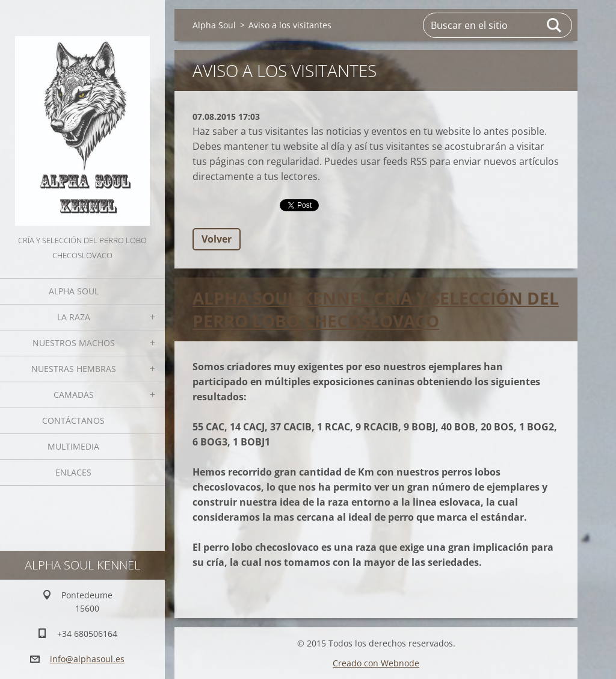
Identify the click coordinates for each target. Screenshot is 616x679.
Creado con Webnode (376, 663)
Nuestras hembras (74, 369)
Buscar (555, 25)
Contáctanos (73, 420)
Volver (217, 239)
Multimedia (73, 446)
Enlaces (73, 472)
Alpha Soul (74, 291)
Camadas (74, 395)
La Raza (74, 317)
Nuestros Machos (74, 343)
